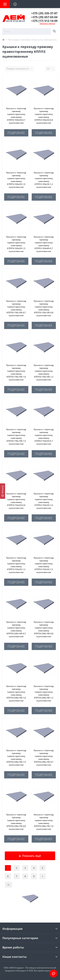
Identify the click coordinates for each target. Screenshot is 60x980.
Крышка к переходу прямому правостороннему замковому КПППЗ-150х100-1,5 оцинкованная (16, 437)
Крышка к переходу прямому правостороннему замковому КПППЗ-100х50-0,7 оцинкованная (16, 116)
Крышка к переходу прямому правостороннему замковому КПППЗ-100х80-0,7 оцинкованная (44, 244)
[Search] (54, 31)
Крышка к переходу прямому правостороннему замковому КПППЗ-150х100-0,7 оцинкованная (16, 308)
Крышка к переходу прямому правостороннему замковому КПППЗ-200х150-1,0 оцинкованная (44, 822)
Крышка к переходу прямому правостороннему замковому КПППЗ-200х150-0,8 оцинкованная (16, 822)
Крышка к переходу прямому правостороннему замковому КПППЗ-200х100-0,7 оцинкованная (16, 629)
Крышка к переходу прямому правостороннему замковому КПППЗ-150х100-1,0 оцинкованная (16, 372)
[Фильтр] (3, 491)
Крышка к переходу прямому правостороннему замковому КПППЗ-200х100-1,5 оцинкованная (16, 758)
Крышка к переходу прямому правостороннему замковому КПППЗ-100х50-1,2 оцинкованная (44, 180)
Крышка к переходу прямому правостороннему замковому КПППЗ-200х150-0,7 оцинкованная (44, 758)
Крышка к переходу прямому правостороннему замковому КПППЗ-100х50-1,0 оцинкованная (16, 180)
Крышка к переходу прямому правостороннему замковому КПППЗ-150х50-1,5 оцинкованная (44, 565)
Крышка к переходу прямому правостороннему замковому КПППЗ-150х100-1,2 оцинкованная (44, 372)
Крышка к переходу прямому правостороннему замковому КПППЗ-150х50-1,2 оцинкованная (16, 565)
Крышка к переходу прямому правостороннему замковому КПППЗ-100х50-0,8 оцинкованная (44, 116)
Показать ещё (30, 856)
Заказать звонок (47, 23)
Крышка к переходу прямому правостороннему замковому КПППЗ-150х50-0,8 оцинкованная (16, 501)
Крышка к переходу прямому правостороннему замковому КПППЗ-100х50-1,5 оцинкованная (16, 244)
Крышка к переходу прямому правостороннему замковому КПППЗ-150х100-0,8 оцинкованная (44, 308)
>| (8, 885)
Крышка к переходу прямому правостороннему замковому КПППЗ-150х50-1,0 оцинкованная (44, 501)
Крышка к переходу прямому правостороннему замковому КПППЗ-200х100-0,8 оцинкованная (44, 629)
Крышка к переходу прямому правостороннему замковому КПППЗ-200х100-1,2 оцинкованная (44, 693)
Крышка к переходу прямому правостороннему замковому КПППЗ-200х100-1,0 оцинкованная (16, 693)
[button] (44, 13)
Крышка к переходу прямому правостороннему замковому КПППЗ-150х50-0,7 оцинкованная (44, 437)
